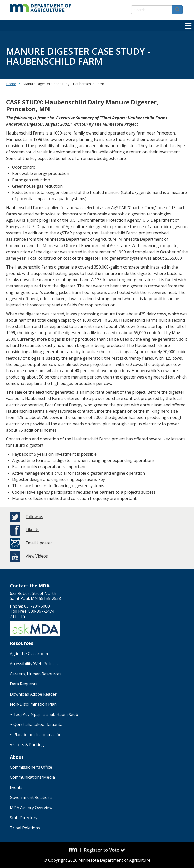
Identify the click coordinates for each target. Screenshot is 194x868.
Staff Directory (24, 818)
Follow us (34, 517)
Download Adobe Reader (33, 694)
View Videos (37, 556)
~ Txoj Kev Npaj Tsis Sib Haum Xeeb (44, 714)
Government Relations (31, 797)
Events (16, 787)
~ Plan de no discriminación (36, 735)
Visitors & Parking (27, 745)
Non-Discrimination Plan (33, 704)
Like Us (32, 530)
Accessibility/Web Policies (34, 664)
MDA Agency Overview (31, 808)
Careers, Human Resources (36, 674)
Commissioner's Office (31, 767)
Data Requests (24, 684)
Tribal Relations (25, 828)
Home (11, 84)
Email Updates (39, 543)
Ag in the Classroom (29, 654)
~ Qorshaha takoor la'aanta (36, 724)
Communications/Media (32, 777)
